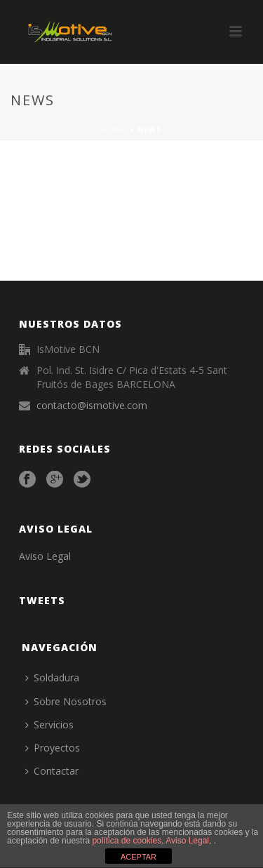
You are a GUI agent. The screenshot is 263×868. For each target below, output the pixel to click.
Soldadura (52, 677)
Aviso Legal (45, 556)
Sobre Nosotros (66, 701)
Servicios (49, 725)
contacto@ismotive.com (92, 406)
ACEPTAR (139, 857)
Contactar (52, 771)
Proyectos (53, 748)
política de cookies (127, 841)
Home (114, 130)
